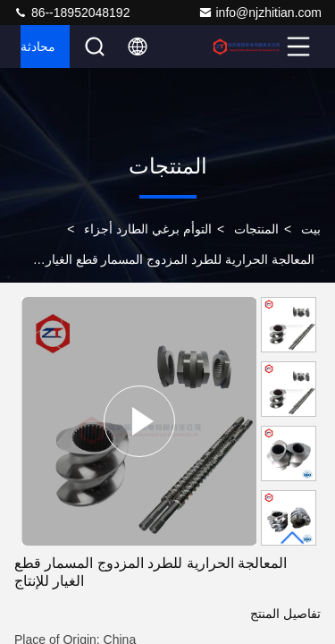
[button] (293, 538)
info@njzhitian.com (260, 13)
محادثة (38, 47)
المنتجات (256, 229)
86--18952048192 (71, 13)
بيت (311, 229)
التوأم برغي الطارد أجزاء (148, 229)
